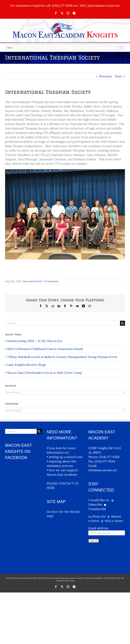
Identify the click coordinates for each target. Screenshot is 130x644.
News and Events (32, 281)
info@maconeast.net (103, 470)
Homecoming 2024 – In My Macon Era (35, 341)
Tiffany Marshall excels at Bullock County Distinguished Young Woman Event (62, 357)
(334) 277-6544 (105, 461)
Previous (105, 76)
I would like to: (99, 500)
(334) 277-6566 (109, 457)
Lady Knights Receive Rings (26, 365)
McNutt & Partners (77, 557)
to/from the (97, 516)
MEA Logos (70, 560)
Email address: (99, 528)
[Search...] (63, 323)
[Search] (122, 323)
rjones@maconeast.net (104, 6)
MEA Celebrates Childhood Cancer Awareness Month (45, 349)
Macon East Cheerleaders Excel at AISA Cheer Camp (45, 373)
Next (118, 76)
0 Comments (51, 281)
